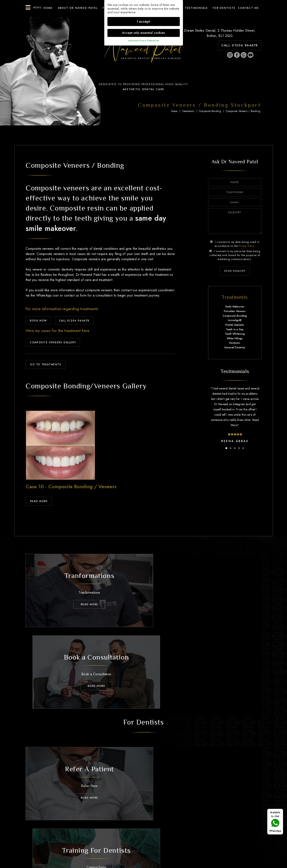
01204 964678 (148, 830)
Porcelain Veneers (235, 311)
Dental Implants (235, 325)
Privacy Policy (247, 246)
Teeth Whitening (235, 334)
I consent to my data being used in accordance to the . (235, 244)
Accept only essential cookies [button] (143, 33)
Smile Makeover (235, 307)
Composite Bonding (210, 111)
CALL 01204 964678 (240, 45)
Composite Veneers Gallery (53, 343)
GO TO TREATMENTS (46, 365)
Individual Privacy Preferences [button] (143, 41)
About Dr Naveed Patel (78, 8)
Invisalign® (235, 320)
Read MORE (83, 601)
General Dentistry (235, 348)
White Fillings (235, 338)
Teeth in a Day (235, 329)
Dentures (235, 343)
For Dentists (224, 8)
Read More (39, 502)
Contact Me (231, 819)
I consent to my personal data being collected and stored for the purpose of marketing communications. (235, 255)
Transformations (145, 819)
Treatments (188, 111)
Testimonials (196, 8)
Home (48, 8)
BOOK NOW (39, 321)
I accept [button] (144, 21)
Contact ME (248, 8)
